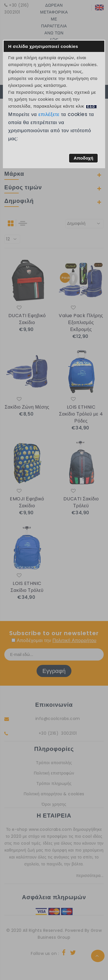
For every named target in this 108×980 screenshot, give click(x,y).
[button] (83, 158)
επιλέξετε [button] (49, 114)
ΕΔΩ (91, 107)
